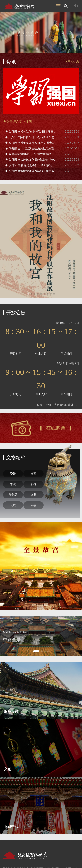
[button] (37, 49)
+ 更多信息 (72, 62)
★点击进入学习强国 (17, 121)
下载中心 (11, 827)
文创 (8, 769)
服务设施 (11, 711)
